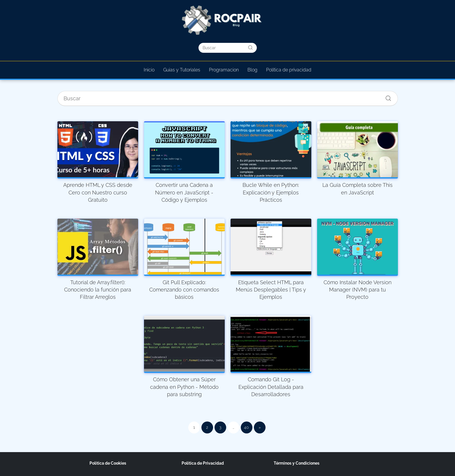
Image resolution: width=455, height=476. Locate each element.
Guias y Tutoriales (182, 70)
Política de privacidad (289, 70)
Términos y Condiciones (297, 463)
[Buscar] (250, 48)
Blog (252, 70)
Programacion (224, 70)
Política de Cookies (108, 463)
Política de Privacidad (203, 463)
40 (246, 427)
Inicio (149, 70)
